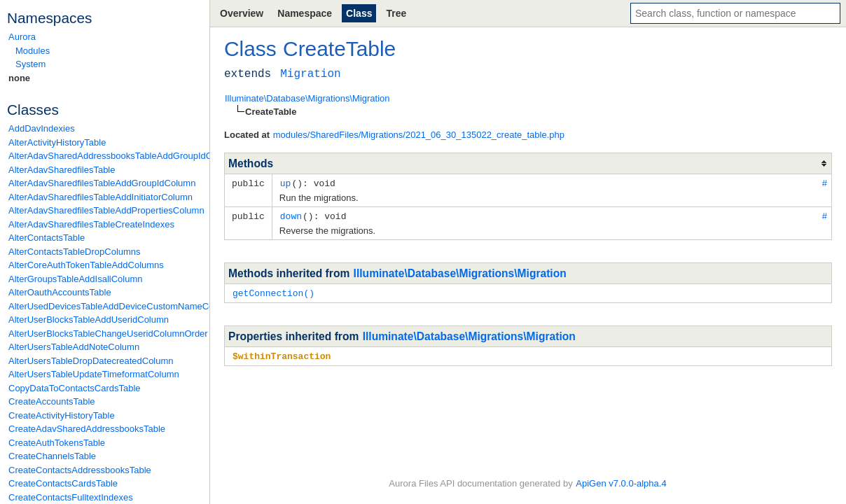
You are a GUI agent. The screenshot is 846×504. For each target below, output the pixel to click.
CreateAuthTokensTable (57, 443)
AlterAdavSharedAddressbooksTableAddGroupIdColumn (105, 156)
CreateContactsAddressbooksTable (80, 470)
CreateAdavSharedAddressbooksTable (87, 429)
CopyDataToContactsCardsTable (75, 388)
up (286, 183)
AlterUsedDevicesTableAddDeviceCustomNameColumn (105, 306)
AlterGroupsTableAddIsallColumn (75, 279)
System (30, 64)
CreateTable (339, 49)
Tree (396, 13)
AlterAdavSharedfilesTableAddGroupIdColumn (102, 183)
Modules (33, 51)
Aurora (22, 37)
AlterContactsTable (47, 238)
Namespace (305, 13)
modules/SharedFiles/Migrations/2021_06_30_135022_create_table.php (419, 135)
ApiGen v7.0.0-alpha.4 (621, 483)
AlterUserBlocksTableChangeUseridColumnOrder (105, 334)
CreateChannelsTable (52, 456)
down (291, 215)
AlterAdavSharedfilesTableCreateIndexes (91, 224)
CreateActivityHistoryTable (62, 415)
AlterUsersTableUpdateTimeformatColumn (94, 374)
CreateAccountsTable (52, 401)
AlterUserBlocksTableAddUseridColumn (89, 320)
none (19, 78)
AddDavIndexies (42, 128)
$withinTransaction (282, 353)
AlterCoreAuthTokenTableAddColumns (86, 265)
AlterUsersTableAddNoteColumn (74, 347)
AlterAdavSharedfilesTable (62, 170)
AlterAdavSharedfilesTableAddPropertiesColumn (105, 210)
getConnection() (273, 291)
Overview (242, 13)
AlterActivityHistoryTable (57, 142)
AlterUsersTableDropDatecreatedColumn (91, 361)
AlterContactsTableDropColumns (75, 252)
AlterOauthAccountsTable (60, 292)
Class (359, 13)
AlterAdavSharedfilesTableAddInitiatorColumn (100, 197)
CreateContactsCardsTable (63, 483)
